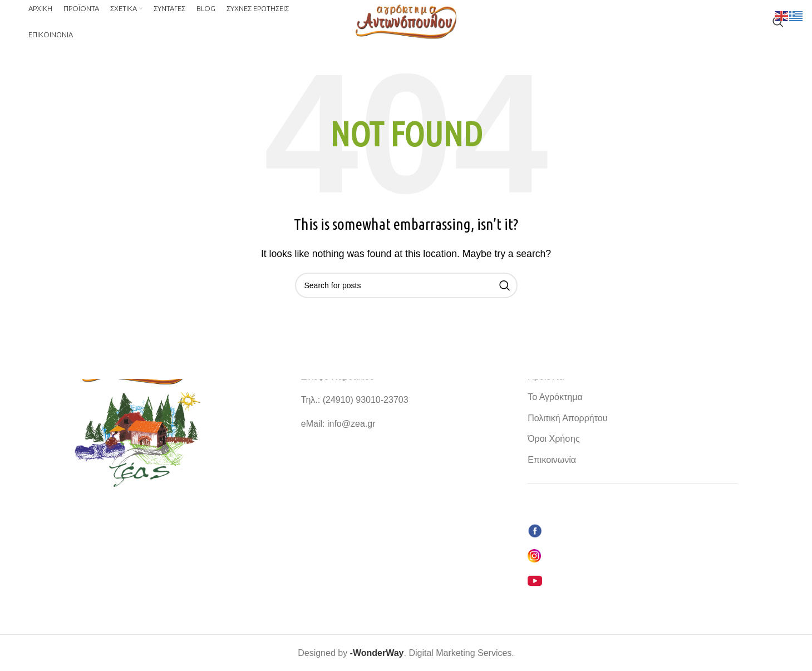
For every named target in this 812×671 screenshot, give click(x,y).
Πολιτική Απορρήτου (567, 418)
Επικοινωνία (552, 459)
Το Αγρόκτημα (555, 397)
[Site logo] (406, 23)
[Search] (778, 24)
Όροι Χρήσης (554, 439)
